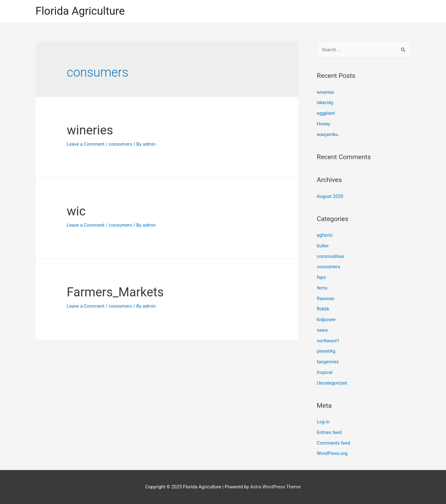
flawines (326, 299)
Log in (323, 422)
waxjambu (328, 134)
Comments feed (334, 443)
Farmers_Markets (115, 292)
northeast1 (328, 341)
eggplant (326, 113)
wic (76, 211)
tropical (325, 372)
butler (323, 246)
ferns (322, 288)
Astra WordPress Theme (275, 487)
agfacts (325, 235)
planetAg (326, 351)
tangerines (328, 362)
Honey (324, 124)
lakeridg (325, 103)
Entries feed (329, 432)
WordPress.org (332, 453)
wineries (90, 130)
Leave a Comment (86, 144)
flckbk (323, 309)
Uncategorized (332, 383)
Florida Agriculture (80, 11)
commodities (331, 256)
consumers (120, 144)
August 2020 (330, 196)
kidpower (326, 320)
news (322, 330)
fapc (322, 277)
